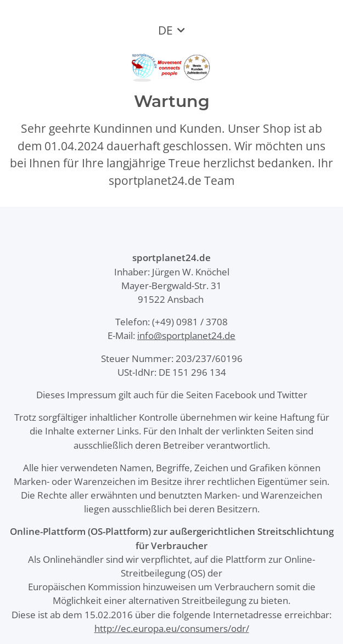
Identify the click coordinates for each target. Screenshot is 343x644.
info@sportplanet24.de (186, 335)
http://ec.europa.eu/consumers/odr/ (172, 628)
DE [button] (165, 30)
